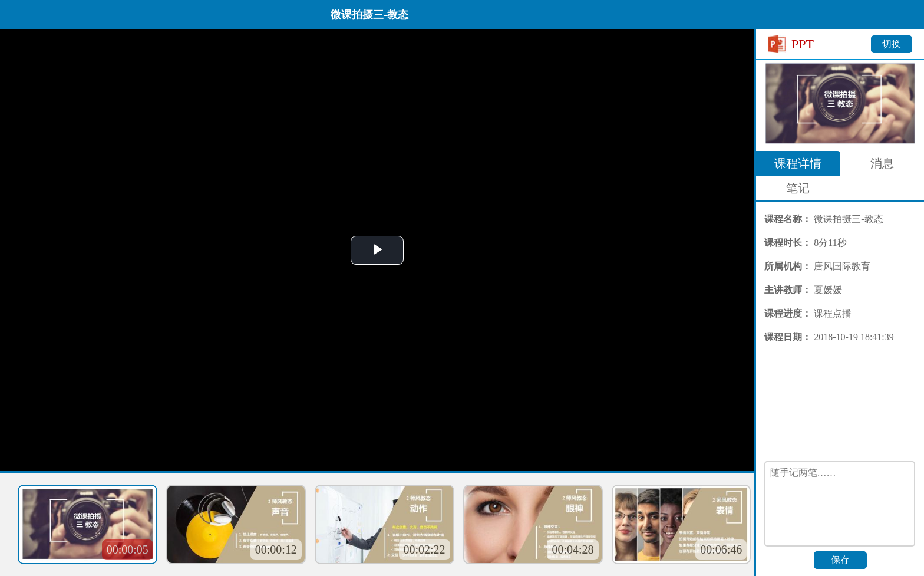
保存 (840, 560)
